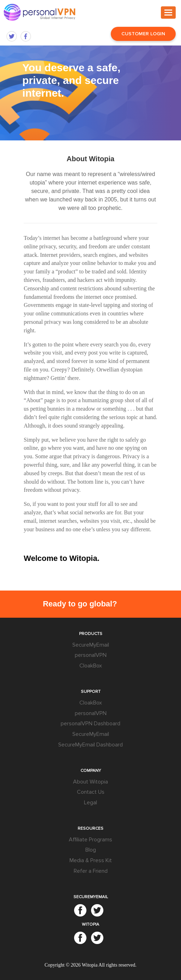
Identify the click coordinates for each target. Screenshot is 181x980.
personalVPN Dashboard (90, 724)
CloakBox (91, 666)
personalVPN (91, 655)
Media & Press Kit (91, 860)
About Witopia (90, 782)
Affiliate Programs (90, 840)
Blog (91, 850)
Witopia (90, 965)
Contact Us (91, 792)
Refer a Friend (91, 871)
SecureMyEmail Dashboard (90, 745)
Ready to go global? (80, 604)
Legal (90, 803)
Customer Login (143, 34)
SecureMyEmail (91, 645)
